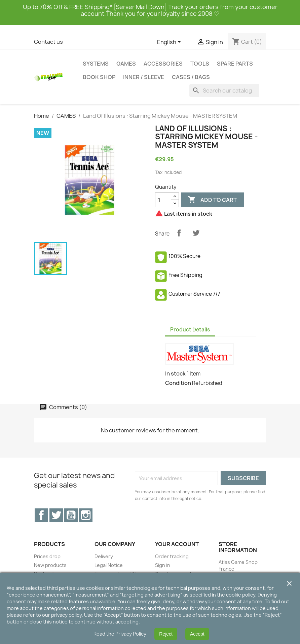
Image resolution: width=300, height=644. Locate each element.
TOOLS (200, 64)
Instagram (86, 515)
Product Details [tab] (190, 330)
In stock (175, 373)
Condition (178, 383)
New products (50, 565)
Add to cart (212, 200)
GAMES (126, 64)
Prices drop (47, 556)
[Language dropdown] (170, 42)
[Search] (224, 91)
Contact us (48, 42)
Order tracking (172, 556)
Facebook (41, 515)
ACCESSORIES (163, 64)
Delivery (104, 556)
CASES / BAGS (191, 77)
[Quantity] (163, 200)
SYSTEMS (96, 64)
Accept (197, 634)
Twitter (56, 515)
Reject (166, 634)
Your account (177, 544)
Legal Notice (109, 565)
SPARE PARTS (235, 64)
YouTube (71, 515)
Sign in (163, 565)
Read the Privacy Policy (120, 634)
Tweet (196, 233)
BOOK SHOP (99, 77)
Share (179, 233)
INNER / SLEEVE (144, 77)
